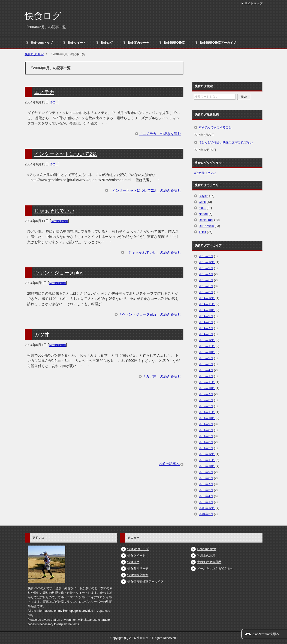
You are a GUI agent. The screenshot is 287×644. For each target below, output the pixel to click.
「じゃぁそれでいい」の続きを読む (153, 252)
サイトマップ (253, 3)
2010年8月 (206, 478)
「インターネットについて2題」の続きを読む (145, 190)
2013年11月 (207, 346)
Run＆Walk (206, 226)
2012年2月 (206, 406)
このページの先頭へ (266, 634)
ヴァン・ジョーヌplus (59, 273)
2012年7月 (206, 394)
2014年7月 (206, 328)
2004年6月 (206, 514)
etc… (202, 208)
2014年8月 (206, 322)
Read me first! (207, 549)
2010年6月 (206, 490)
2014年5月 (206, 334)
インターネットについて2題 (66, 154)
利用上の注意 (206, 556)
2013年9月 (206, 358)
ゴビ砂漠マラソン (205, 173)
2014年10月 (207, 310)
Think (202, 232)
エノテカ (44, 92)
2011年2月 (206, 448)
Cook (202, 202)
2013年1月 (206, 376)
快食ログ (43, 16)
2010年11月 (207, 460)
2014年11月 (207, 304)
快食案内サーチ (138, 43)
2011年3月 (206, 442)
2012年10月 (207, 388)
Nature (203, 214)
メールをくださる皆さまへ (215, 569)
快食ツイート (77, 43)
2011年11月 (207, 412)
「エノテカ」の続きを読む (160, 134)
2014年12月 (207, 298)
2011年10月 (207, 418)
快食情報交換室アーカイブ (218, 43)
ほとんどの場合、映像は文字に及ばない (226, 142)
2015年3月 (206, 292)
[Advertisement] (104, 426)
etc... (55, 102)
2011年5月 (206, 436)
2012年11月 (207, 382)
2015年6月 (206, 280)
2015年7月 (206, 274)
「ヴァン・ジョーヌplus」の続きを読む (150, 314)
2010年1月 (206, 502)
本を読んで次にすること (215, 127)
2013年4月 (206, 370)
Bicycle (203, 196)
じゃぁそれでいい (54, 211)
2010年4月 (206, 496)
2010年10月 (207, 466)
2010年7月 (206, 484)
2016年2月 (206, 256)
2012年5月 (206, 400)
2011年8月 (206, 430)
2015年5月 (206, 286)
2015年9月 (206, 268)
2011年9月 (206, 424)
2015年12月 (207, 262)
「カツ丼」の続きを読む (162, 376)
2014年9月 (206, 316)
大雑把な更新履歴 (209, 562)
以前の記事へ (169, 464)
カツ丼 (42, 335)
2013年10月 (207, 352)
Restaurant (59, 221)
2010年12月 (207, 454)
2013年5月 (206, 364)
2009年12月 (207, 508)
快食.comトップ (42, 43)
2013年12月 (207, 340)
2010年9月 (206, 472)
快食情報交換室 (174, 43)
